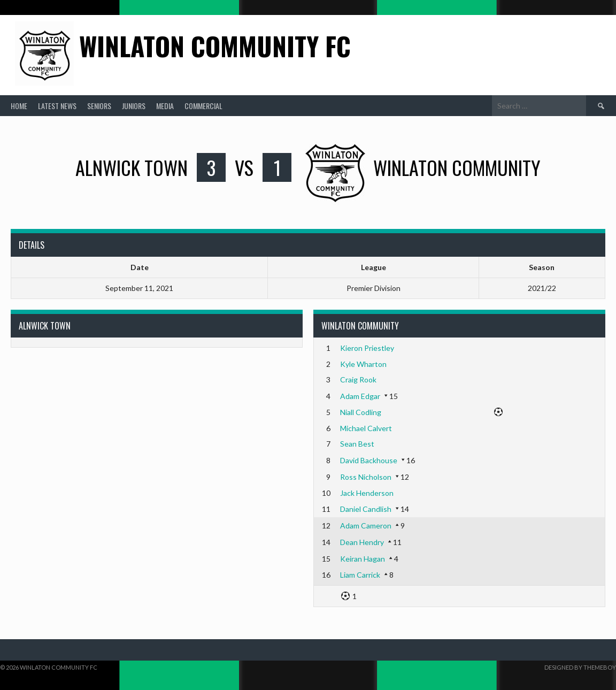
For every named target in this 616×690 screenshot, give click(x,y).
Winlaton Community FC (215, 46)
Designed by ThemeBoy (580, 667)
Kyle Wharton (363, 364)
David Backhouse (369, 460)
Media (165, 106)
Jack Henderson (367, 493)
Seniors (99, 106)
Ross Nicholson (366, 477)
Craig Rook (358, 379)
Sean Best (357, 444)
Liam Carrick (360, 575)
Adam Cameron (366, 526)
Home (19, 106)
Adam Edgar (360, 396)
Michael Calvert (366, 428)
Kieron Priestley (367, 348)
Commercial (203, 106)
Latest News (57, 106)
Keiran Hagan (363, 559)
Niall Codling (361, 412)
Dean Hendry (362, 542)
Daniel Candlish (366, 509)
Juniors (134, 106)
